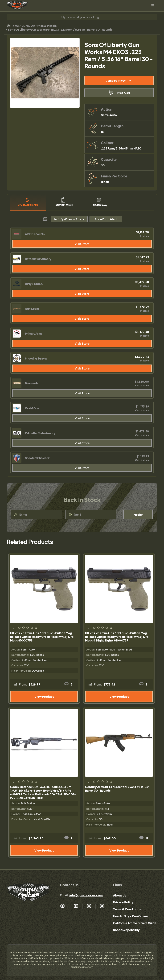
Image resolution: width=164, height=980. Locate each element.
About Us (120, 895)
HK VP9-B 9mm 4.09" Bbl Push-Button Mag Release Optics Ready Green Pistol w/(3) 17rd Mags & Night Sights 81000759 (117, 637)
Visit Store (82, 244)
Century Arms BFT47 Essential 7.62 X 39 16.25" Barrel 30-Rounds (117, 789)
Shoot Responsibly (126, 930)
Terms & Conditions (127, 909)
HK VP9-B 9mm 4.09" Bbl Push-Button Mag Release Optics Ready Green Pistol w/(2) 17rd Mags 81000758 (42, 637)
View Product (44, 697)
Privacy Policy (123, 902)
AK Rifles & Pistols (44, 26)
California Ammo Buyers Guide (135, 923)
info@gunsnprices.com (86, 895)
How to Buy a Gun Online (130, 916)
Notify (138, 515)
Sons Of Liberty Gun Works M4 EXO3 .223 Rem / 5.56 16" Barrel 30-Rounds (60, 29)
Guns (25, 26)
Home (13, 26)
